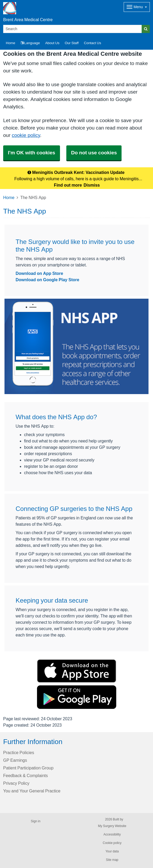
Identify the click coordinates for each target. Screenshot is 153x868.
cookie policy (26, 135)
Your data (112, 851)
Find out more (68, 185)
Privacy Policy (16, 783)
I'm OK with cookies (32, 153)
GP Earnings (15, 760)
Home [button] (11, 43)
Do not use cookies (94, 153)
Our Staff (72, 43)
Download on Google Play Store (47, 280)
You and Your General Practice (32, 791)
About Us (52, 43)
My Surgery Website (112, 826)
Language (30, 43)
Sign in (36, 821)
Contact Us (92, 43)
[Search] (73, 29)
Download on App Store (39, 273)
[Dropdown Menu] (137, 7)
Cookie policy (112, 843)
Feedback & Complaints (25, 775)
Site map (112, 860)
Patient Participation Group (28, 768)
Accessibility (112, 834)
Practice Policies (19, 752)
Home (9, 197)
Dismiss (92, 185)
